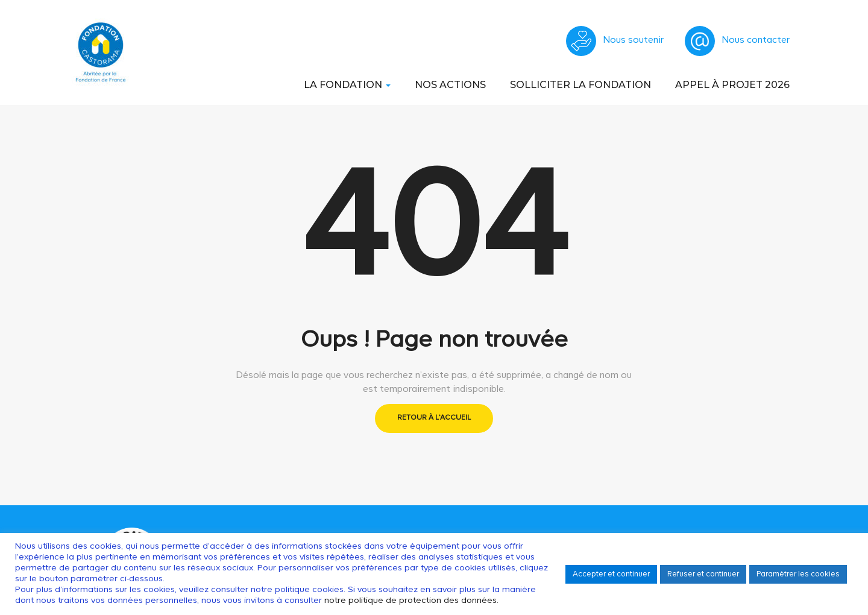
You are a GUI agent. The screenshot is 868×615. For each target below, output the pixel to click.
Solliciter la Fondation (580, 85)
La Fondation (347, 85)
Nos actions (450, 85)
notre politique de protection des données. (411, 601)
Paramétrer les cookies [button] (798, 574)
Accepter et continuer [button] (611, 574)
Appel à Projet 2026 (732, 85)
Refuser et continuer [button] (703, 574)
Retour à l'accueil (434, 418)
